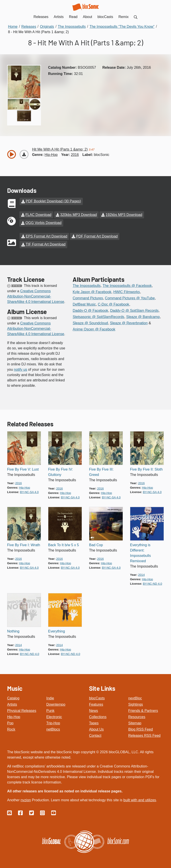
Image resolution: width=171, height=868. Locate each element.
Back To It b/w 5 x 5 (63, 544)
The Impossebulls (87, 285)
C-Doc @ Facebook (113, 304)
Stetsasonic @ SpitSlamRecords (98, 316)
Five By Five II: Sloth (146, 469)
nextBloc (135, 698)
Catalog (13, 698)
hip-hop (51, 155)
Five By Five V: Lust (23, 469)
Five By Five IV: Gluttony (60, 471)
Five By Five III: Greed (101, 471)
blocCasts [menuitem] (105, 17)
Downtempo (56, 704)
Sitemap (135, 722)
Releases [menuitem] (41, 17)
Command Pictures (88, 297)
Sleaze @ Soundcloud (90, 322)
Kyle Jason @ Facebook (92, 291)
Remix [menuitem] (123, 17)
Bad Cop (96, 544)
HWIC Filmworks (127, 291)
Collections (98, 716)
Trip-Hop (53, 722)
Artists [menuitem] (59, 17)
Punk (50, 710)
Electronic (54, 716)
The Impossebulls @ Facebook (127, 285)
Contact (95, 735)
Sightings (136, 704)
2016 (75, 155)
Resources (137, 716)
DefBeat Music (84, 304)
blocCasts (97, 698)
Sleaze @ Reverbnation (129, 322)
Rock (11, 729)
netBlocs (53, 729)
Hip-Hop (14, 716)
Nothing (13, 631)
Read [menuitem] (73, 17)
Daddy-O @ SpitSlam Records (134, 310)
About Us (96, 729)
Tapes (94, 722)
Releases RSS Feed (144, 735)
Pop (10, 722)
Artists (12, 704)
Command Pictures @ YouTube (130, 297)
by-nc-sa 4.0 (29, 491)
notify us (20, 369)
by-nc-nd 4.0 (153, 583)
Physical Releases (22, 710)
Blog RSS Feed (140, 729)
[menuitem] (136, 17)
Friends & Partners (143, 710)
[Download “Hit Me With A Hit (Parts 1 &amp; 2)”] (24, 154)
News (94, 710)
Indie (50, 698)
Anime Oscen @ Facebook (94, 329)
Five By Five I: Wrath (24, 544)
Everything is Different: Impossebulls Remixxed (140, 552)
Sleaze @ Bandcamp (143, 316)
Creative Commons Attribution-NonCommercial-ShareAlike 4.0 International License (36, 296)
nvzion (26, 799)
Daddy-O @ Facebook (90, 310)
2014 (141, 574)
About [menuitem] (88, 17)
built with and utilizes (140, 799)
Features (96, 704)
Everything (57, 631)
